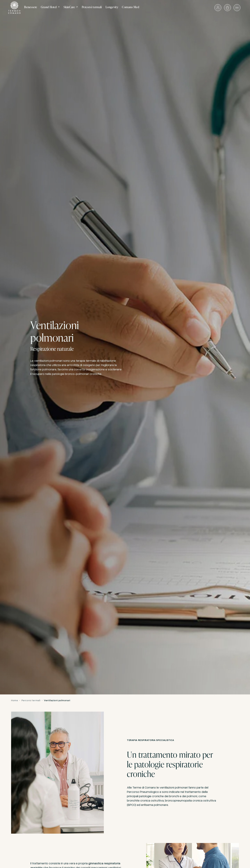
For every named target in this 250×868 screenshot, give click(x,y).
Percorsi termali (92, 7)
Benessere (31, 7)
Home (14, 700)
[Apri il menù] (237, 8)
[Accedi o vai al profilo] (218, 8)
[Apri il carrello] (227, 8)
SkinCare (71, 7)
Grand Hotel (50, 7)
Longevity (112, 7)
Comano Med (131, 7)
